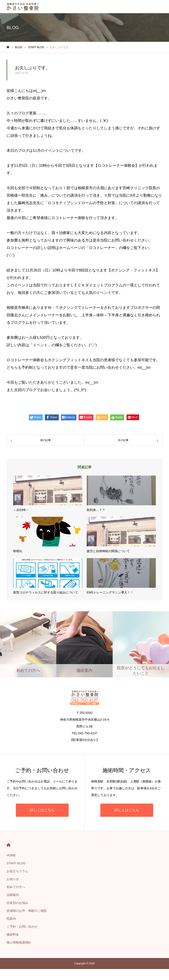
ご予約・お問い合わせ (22, 927)
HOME (8, 845)
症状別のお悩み (17, 903)
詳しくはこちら (42, 810)
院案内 (11, 919)
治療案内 (13, 895)
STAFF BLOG (16, 863)
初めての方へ (16, 887)
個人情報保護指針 (19, 942)
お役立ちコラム (17, 871)
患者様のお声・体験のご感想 (27, 911)
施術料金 (13, 934)
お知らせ (13, 879)
